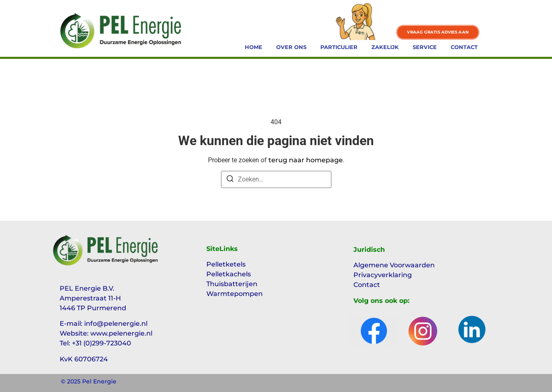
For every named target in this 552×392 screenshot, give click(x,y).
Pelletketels (226, 264)
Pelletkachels (229, 274)
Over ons (291, 47)
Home (254, 47)
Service (425, 47)
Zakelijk (385, 47)
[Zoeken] (230, 180)
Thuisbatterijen (232, 284)
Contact (464, 47)
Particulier (339, 47)
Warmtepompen (235, 294)
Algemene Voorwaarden (394, 265)
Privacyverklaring (383, 275)
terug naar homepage (306, 160)
